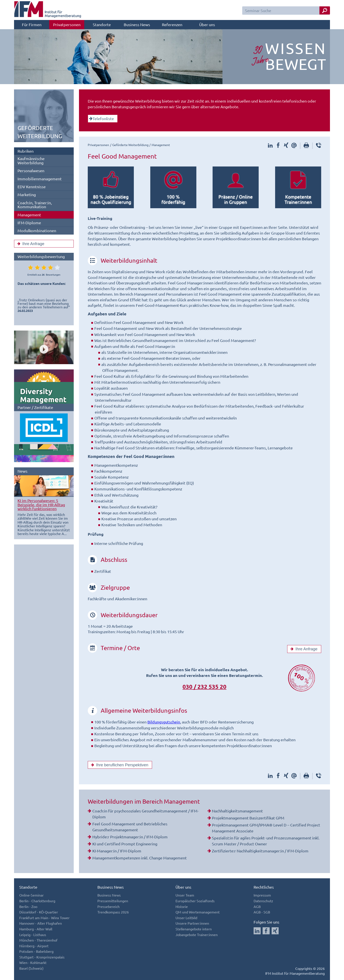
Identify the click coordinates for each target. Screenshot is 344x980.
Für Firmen (32, 24)
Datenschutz (263, 901)
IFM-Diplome (29, 223)
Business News (137, 24)
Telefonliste (101, 118)
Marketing (27, 194)
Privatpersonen (67, 24)
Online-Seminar (31, 895)
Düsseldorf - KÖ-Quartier (39, 912)
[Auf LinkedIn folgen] (257, 931)
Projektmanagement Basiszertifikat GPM (248, 818)
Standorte (102, 24)
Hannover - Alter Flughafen (41, 923)
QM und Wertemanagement (198, 912)
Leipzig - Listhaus (33, 935)
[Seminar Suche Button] (325, 10)
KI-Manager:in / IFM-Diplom (117, 851)
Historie (182, 906)
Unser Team (185, 895)
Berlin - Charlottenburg (37, 901)
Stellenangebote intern (194, 929)
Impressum (262, 895)
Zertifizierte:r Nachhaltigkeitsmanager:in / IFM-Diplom (260, 851)
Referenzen (172, 24)
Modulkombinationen (37, 231)
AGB (257, 906)
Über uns (207, 24)
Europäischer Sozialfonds (195, 901)
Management (29, 215)
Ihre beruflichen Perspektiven (119, 765)
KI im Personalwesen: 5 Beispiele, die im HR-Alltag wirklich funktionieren (41, 504)
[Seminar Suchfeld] (286, 11)
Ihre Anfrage (30, 244)
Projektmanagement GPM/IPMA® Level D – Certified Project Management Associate (266, 828)
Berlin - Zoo (28, 906)
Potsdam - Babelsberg (36, 951)
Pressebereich (108, 906)
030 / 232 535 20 (204, 686)
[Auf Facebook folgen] (266, 931)
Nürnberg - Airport (34, 946)
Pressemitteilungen (113, 901)
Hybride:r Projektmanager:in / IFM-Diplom (130, 837)
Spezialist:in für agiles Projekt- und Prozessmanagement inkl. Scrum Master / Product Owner (266, 841)
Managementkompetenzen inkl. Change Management (140, 858)
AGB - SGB (262, 912)
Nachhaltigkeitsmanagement (237, 811)
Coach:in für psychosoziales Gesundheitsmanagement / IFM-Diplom (145, 814)
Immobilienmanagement (40, 179)
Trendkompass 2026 (113, 912)
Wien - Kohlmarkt (33, 962)
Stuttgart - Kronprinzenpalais (42, 957)
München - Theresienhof (38, 940)
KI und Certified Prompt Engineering (125, 844)
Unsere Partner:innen (192, 923)
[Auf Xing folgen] (275, 931)
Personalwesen (31, 171)
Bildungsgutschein (164, 722)
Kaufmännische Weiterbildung (31, 160)
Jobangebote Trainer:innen (197, 935)
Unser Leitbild (186, 918)
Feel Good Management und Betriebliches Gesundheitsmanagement (130, 827)
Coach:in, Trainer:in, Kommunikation (35, 205)
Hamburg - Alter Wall (36, 929)
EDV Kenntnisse (32, 187)
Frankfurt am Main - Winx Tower (44, 918)
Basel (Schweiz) (31, 968)
